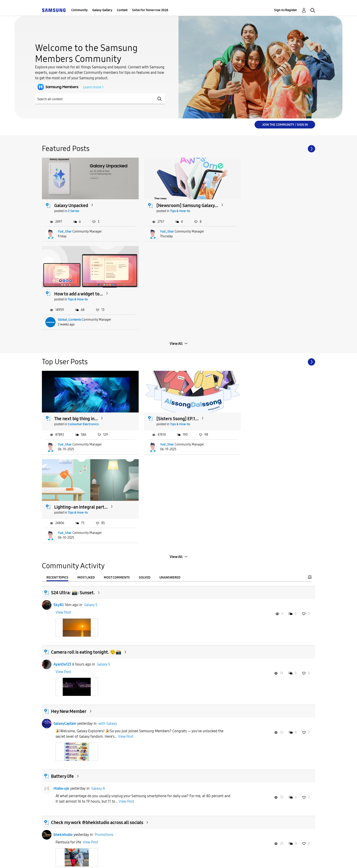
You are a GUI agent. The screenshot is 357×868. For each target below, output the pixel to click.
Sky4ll (59, 420)
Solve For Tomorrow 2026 (150, 10)
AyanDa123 (62, 480)
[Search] (100, 99)
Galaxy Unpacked (71, 202)
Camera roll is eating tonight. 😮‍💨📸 (86, 467)
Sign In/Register (286, 10)
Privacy (166, 859)
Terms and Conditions (121, 859)
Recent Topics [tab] (57, 393)
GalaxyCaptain (65, 539)
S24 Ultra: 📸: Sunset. (73, 408)
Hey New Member (69, 527)
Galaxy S (91, 420)
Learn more (68, 87)
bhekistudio (63, 650)
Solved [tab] (145, 393)
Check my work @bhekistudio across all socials (97, 638)
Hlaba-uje (61, 604)
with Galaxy (108, 539)
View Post (63, 428)
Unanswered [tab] (170, 393)
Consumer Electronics (83, 328)
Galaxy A (98, 604)
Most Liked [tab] (86, 393)
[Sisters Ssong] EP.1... (168, 322)
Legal (197, 859)
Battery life (62, 592)
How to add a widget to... (265, 202)
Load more (176, 700)
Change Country (233, 859)
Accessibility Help (67, 859)
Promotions (104, 650)
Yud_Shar (65, 227)
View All (176, 251)
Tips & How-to (171, 207)
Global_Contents (255, 227)
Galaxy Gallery (102, 10)
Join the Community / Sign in (285, 125)
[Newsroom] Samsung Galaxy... (178, 202)
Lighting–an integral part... (267, 322)
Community (79, 10)
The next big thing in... (76, 322)
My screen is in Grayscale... (267, 774)
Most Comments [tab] (117, 393)
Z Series (74, 207)
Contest (122, 10)
